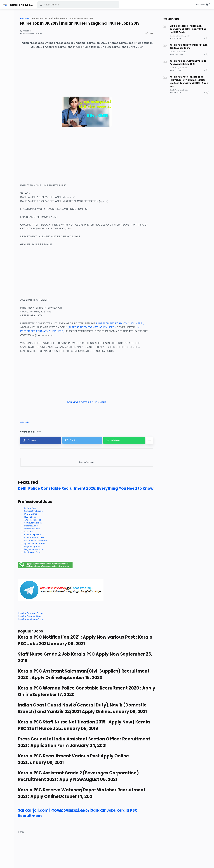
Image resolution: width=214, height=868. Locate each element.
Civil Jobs (49, 550)
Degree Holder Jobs (54, 568)
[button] (42, 5)
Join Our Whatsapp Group (51, 638)
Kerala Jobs (174, 66)
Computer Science (53, 541)
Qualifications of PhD (55, 562)
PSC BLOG (47, 36)
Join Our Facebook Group (50, 632)
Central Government (177, 35)
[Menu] (5, 5)
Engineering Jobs (53, 565)
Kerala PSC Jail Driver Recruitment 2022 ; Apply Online (188, 45)
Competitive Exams (54, 529)
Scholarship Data (53, 553)
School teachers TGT (54, 556)
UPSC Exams (51, 532)
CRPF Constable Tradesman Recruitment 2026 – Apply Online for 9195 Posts (189, 29)
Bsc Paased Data (52, 571)
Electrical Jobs (51, 544)
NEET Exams (51, 535)
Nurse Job (46, 435)
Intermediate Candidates (56, 559)
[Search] (79, 5)
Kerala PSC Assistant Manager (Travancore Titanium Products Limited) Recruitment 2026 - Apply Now (188, 79)
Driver (172, 50)
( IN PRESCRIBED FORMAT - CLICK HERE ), (84, 340)
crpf (188, 35)
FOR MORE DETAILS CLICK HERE (97, 394)
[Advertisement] (97, 84)
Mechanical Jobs (52, 547)
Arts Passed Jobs (53, 538)
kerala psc (184, 66)
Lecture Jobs (50, 526)
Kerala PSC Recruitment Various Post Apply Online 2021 (187, 61)
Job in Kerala (181, 50)
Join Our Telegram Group (50, 635)
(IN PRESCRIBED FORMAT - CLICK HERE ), (129, 336)
